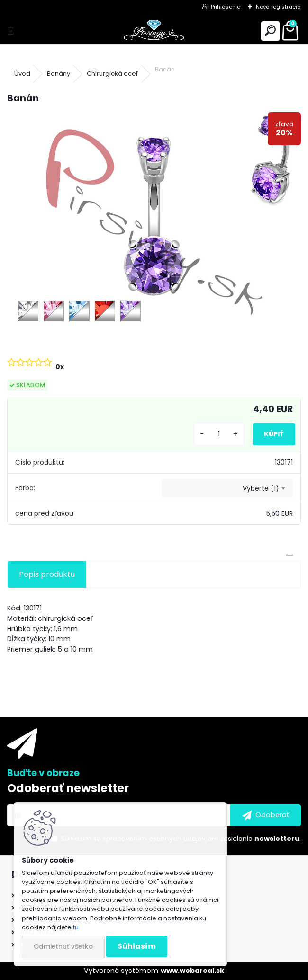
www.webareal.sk (192, 971)
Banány (59, 74)
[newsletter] (266, 815)
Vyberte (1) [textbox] (261, 488)
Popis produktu (47, 574)
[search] (270, 31)
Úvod (22, 74)
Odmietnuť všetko (63, 947)
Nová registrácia (278, 7)
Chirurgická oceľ (113, 74)
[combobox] (227, 488)
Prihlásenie (226, 7)
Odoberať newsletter (68, 788)
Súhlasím (137, 946)
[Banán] (154, 222)
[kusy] (219, 434)
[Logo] (154, 31)
